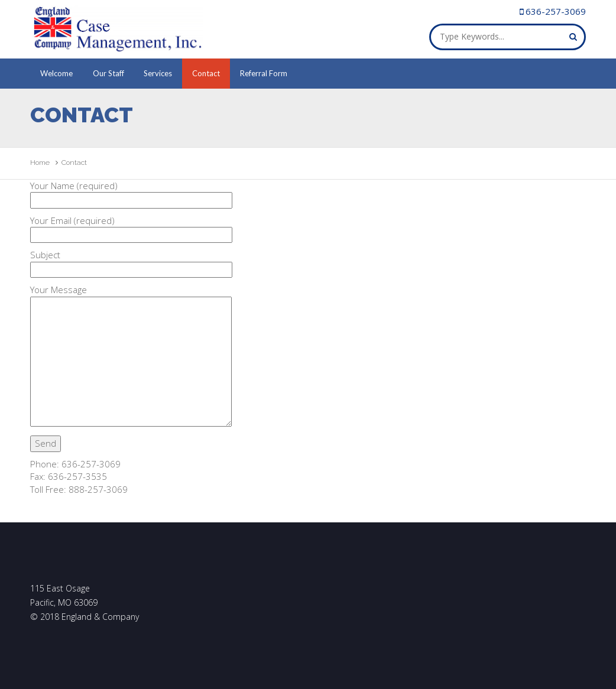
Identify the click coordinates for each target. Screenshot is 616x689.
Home (40, 162)
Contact (206, 73)
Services (158, 73)
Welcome (56, 73)
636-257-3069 (556, 11)
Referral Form (264, 73)
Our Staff (108, 73)
